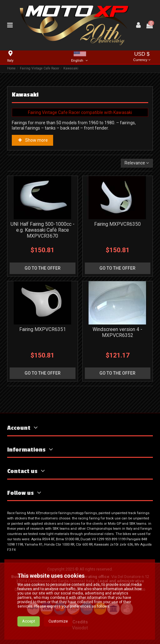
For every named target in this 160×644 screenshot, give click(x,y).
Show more (33, 140)
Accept (29, 621)
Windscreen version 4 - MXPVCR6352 (117, 332)
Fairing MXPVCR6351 (43, 329)
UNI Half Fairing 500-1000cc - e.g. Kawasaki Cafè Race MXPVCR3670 (43, 230)
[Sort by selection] (137, 163)
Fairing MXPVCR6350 (117, 224)
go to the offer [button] (43, 268)
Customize (58, 621)
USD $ (142, 57)
